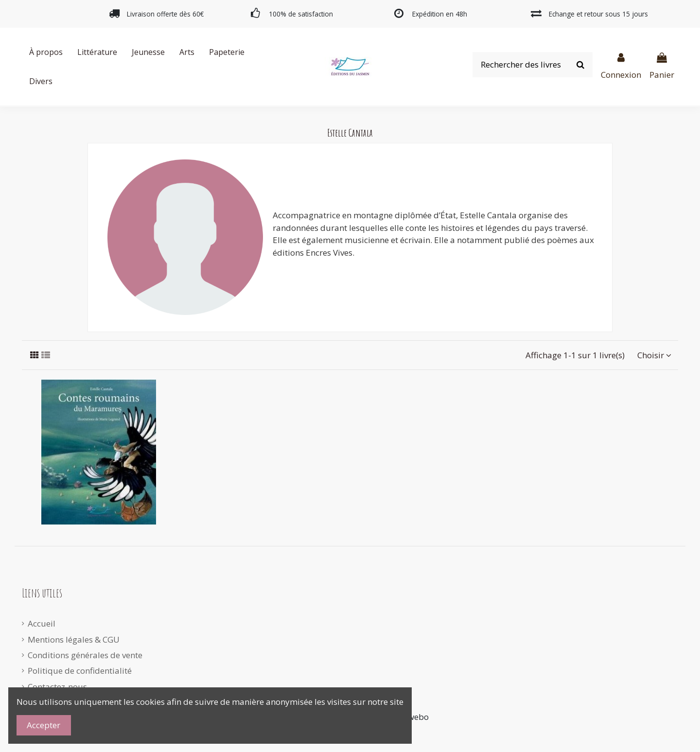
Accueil (42, 623)
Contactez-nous (57, 687)
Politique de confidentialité (80, 671)
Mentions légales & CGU (74, 639)
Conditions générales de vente (85, 655)
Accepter (44, 725)
